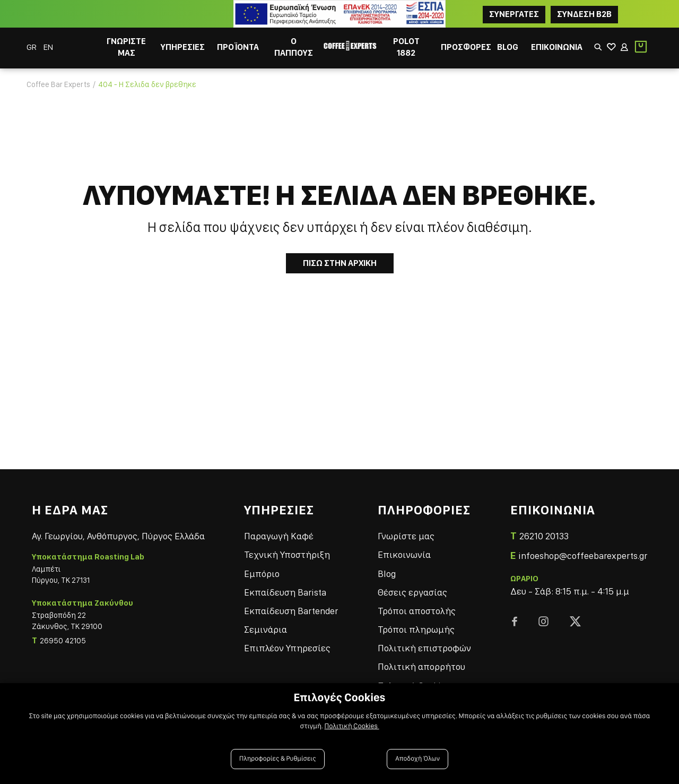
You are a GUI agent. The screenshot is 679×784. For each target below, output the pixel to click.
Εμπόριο (262, 574)
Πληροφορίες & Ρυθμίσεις (278, 759)
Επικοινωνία (404, 554)
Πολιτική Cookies (352, 726)
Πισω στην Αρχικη (340, 263)
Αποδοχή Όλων (417, 759)
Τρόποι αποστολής (417, 611)
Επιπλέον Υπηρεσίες (287, 648)
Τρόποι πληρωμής (416, 629)
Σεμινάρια (265, 629)
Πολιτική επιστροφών (424, 648)
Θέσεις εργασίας (412, 592)
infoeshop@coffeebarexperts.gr (583, 555)
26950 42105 (63, 641)
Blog (387, 574)
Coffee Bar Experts (58, 84)
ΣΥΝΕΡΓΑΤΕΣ (514, 14)
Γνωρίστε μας (406, 536)
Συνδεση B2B (584, 14)
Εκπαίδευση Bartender (291, 611)
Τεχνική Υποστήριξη (287, 554)
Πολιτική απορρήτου (421, 666)
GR (32, 47)
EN (48, 47)
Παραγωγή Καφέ (279, 536)
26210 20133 (544, 536)
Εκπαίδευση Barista (285, 592)
